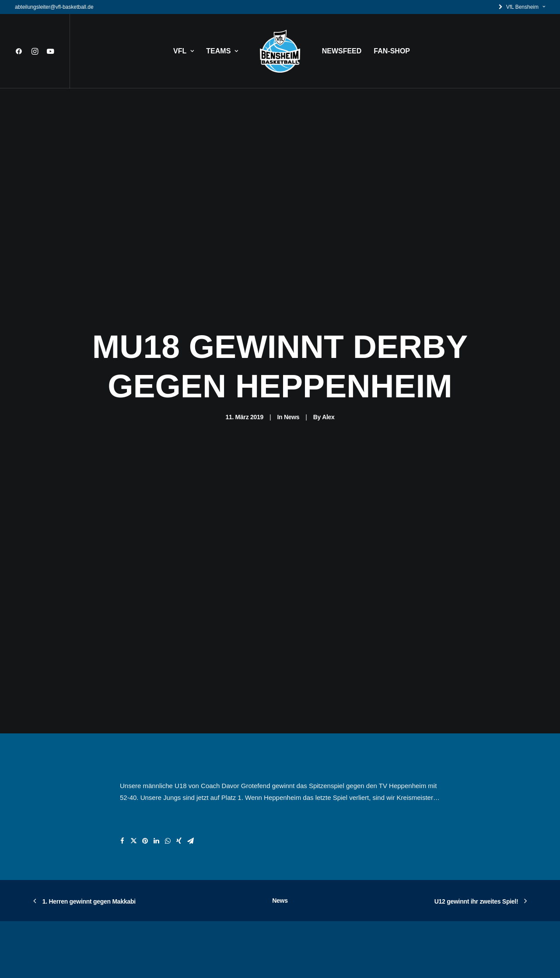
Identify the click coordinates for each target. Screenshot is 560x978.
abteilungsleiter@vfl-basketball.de (54, 7)
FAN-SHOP (392, 51)
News (292, 364)
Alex (328, 364)
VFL (184, 51)
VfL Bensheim (526, 7)
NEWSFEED (342, 51)
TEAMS (222, 51)
